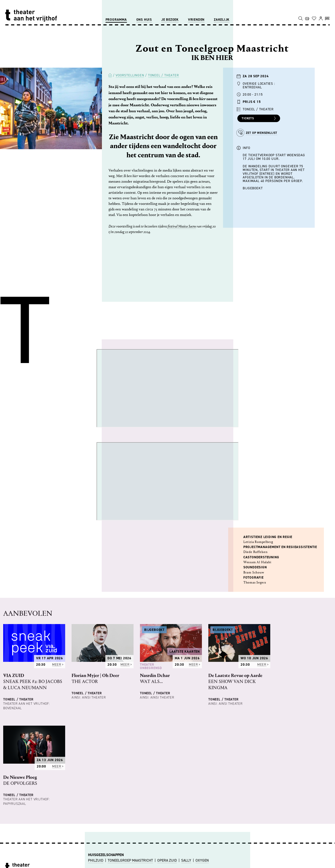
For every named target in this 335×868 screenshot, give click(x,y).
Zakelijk (222, 20)
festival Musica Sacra (182, 226)
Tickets (259, 118)
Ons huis (144, 20)
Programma (116, 20)
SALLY (186, 860)
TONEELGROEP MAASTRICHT (130, 860)
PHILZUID (96, 860)
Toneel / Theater (164, 75)
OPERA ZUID (167, 860)
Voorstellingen (130, 75)
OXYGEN (202, 860)
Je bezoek (170, 20)
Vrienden (196, 20)
